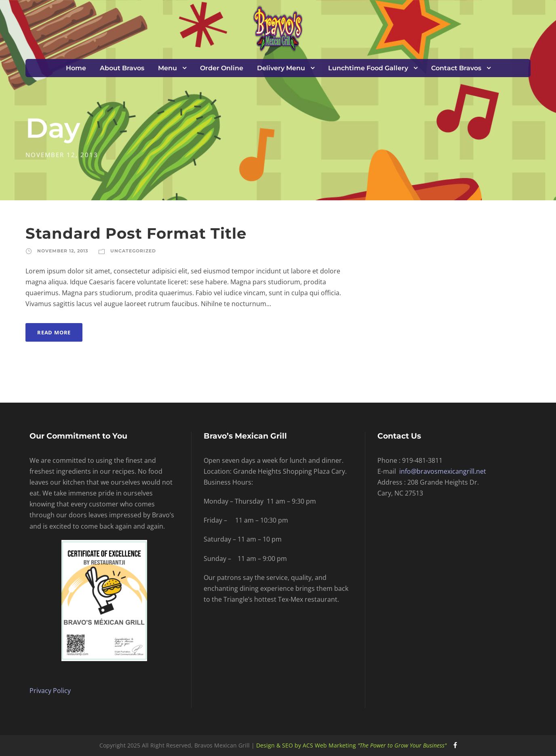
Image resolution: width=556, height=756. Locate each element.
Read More (54, 332)
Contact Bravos (456, 68)
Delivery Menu (281, 68)
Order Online (222, 68)
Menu (167, 68)
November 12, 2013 (63, 251)
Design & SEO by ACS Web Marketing (351, 745)
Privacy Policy (50, 691)
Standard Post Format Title (136, 233)
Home (76, 68)
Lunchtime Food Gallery (368, 68)
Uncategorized (133, 251)
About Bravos (122, 68)
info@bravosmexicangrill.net (443, 471)
